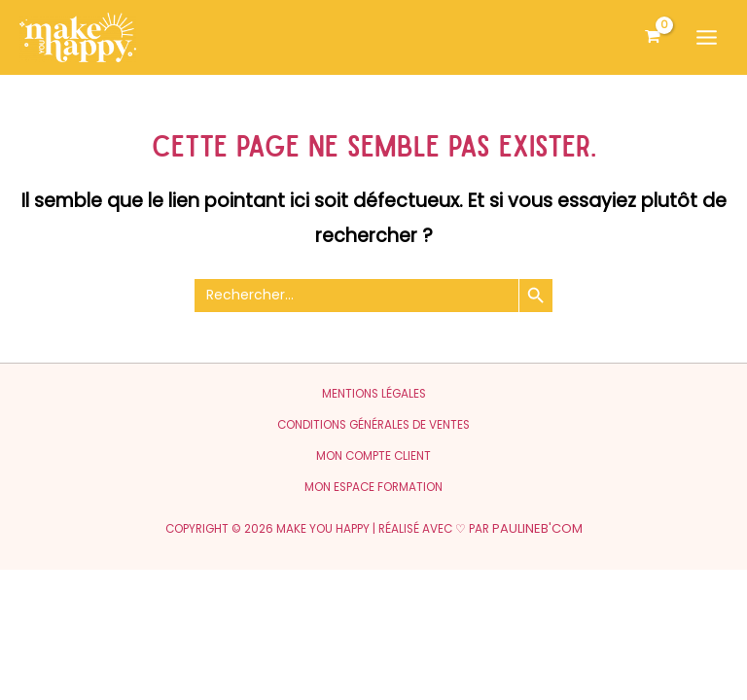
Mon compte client (373, 456)
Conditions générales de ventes (373, 425)
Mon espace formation (373, 487)
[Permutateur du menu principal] (707, 37)
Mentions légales (374, 394)
